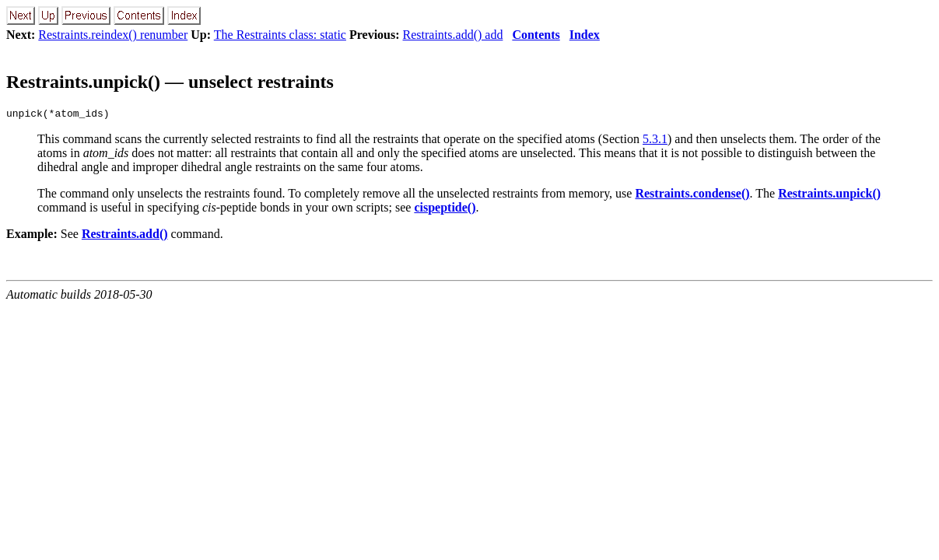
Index (585, 35)
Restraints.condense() (692, 196)
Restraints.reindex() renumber (113, 35)
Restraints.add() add (453, 35)
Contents (536, 35)
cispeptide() (445, 210)
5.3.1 (655, 141)
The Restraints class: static (280, 35)
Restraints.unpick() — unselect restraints (170, 82)
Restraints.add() (125, 236)
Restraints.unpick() (829, 196)
